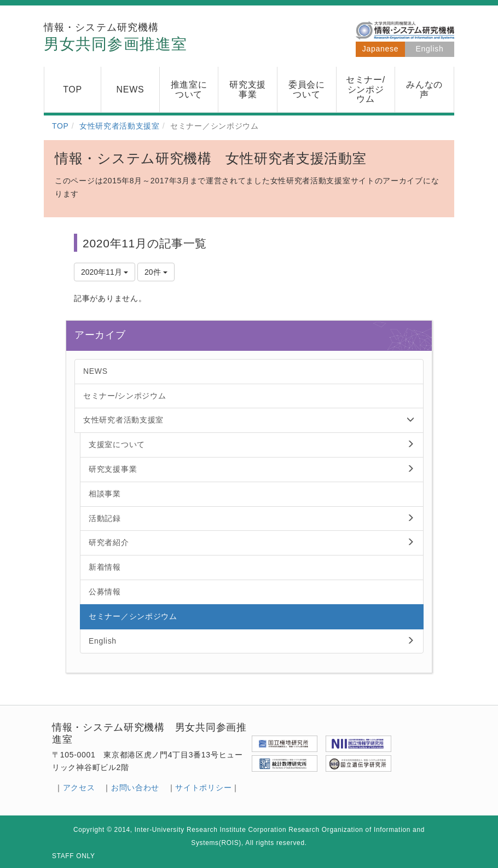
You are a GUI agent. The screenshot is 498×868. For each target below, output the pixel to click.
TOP (60, 126)
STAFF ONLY (74, 856)
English (430, 49)
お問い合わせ (135, 788)
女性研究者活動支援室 (120, 126)
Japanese (380, 49)
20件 (156, 272)
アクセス (79, 788)
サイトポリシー (203, 788)
